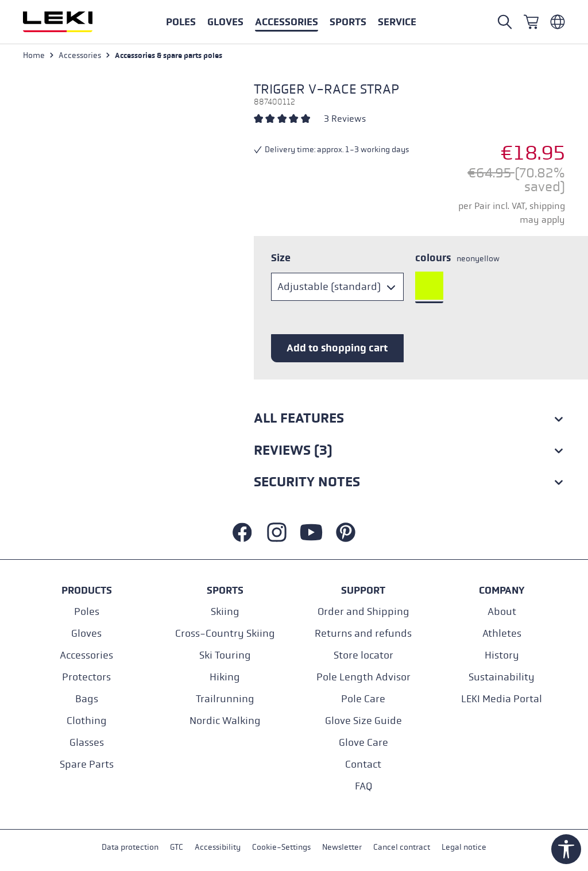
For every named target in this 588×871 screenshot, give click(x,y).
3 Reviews (345, 119)
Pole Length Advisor (363, 677)
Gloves (86, 634)
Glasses (87, 743)
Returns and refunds (363, 634)
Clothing (87, 721)
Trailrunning (225, 699)
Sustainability (502, 677)
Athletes (502, 634)
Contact (363, 764)
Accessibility (218, 847)
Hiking (225, 677)
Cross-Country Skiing (225, 634)
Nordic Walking (225, 721)
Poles (87, 612)
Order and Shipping (363, 612)
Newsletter (342, 847)
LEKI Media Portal (502, 699)
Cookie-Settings (281, 847)
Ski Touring (225, 655)
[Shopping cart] (531, 22)
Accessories (86, 655)
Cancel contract (402, 847)
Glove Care (363, 743)
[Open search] (505, 22)
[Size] (337, 287)
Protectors (86, 677)
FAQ (363, 786)
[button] (348, 22)
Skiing (225, 612)
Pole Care (363, 699)
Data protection (130, 847)
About (502, 612)
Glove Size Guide (363, 721)
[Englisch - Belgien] (558, 22)
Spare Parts (87, 764)
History (502, 655)
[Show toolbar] (566, 849)
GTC (177, 847)
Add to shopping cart (337, 348)
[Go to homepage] (70, 22)
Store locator (363, 655)
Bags (87, 699)
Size (281, 258)
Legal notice (464, 847)
